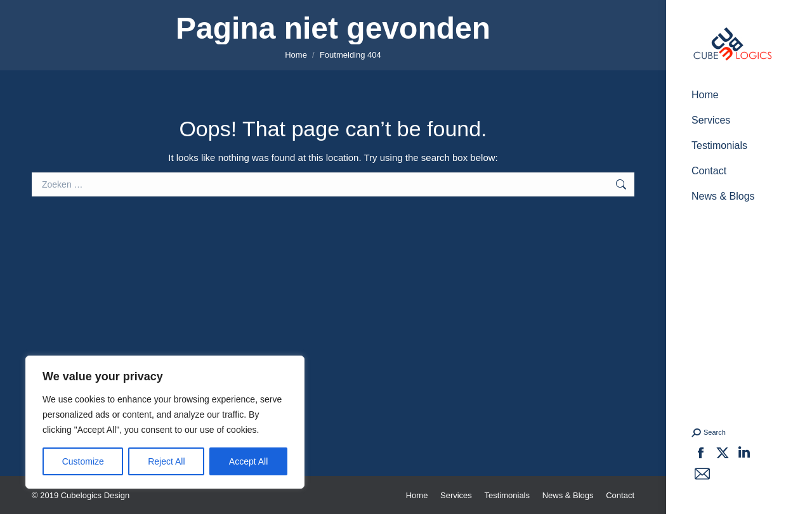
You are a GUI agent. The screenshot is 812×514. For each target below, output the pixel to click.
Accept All (248, 461)
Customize (83, 461)
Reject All (166, 461)
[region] (165, 422)
